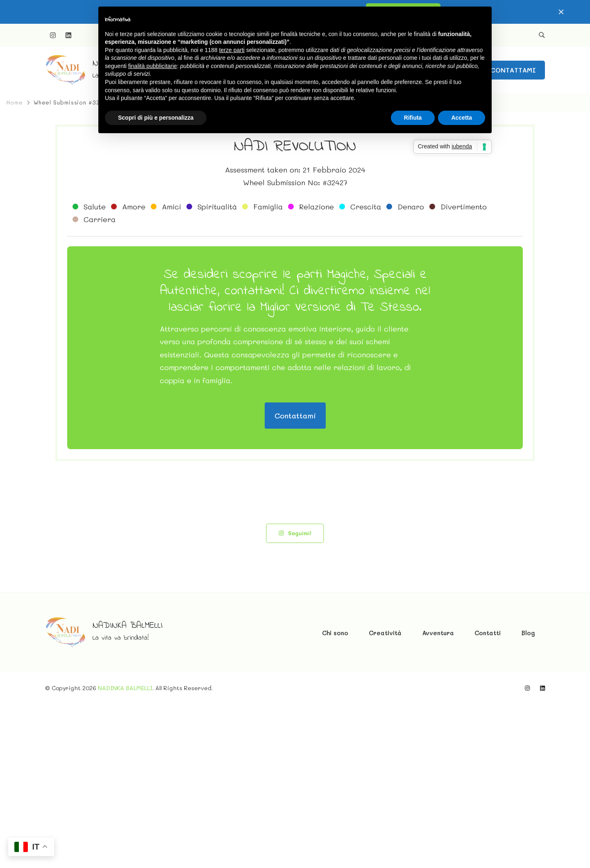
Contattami (295, 579)
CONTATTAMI (513, 70)
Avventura (438, 797)
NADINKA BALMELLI (128, 790)
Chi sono (335, 797)
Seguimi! (295, 697)
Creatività (385, 797)
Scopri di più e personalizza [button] (156, 118)
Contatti (488, 797)
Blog (528, 797)
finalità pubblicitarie (153, 66)
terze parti (232, 50)
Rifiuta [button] (413, 118)
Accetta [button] (462, 118)
